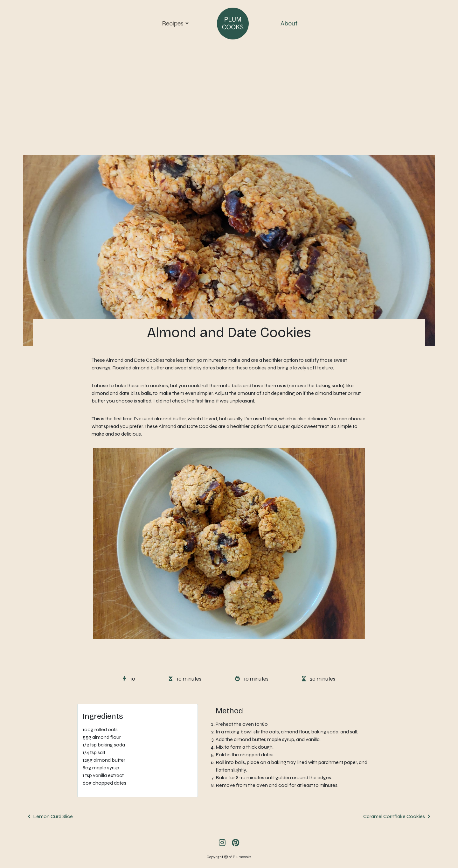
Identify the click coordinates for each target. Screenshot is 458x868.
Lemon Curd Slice (53, 816)
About (289, 23)
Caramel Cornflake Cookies (394, 816)
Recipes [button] (173, 23)
